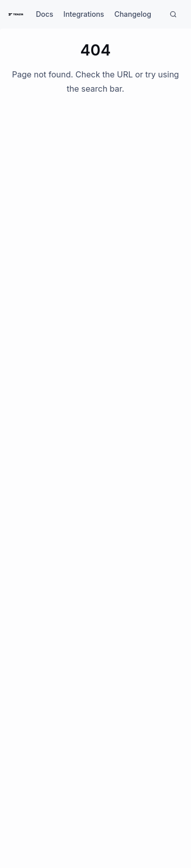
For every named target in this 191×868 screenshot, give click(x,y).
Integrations (84, 14)
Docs (44, 14)
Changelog (133, 14)
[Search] (173, 14)
